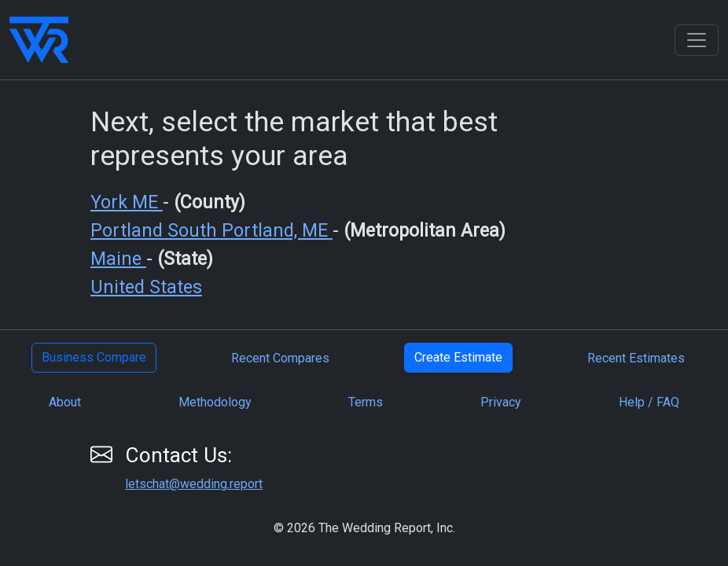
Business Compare (94, 357)
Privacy (501, 402)
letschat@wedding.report (194, 484)
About (65, 402)
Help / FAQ (649, 402)
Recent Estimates (636, 358)
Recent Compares (280, 358)
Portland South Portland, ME (211, 231)
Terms (366, 402)
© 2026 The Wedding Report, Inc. (364, 528)
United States (146, 287)
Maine (118, 259)
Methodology (215, 402)
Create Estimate (458, 357)
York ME (127, 202)
